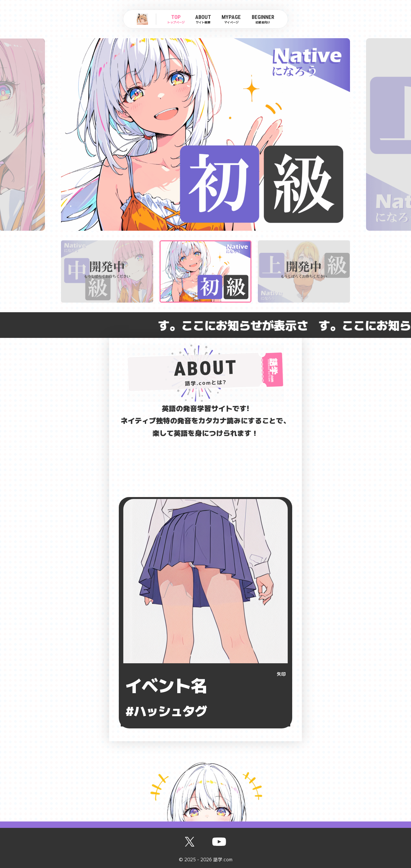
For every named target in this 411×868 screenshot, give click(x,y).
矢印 (281, 674)
